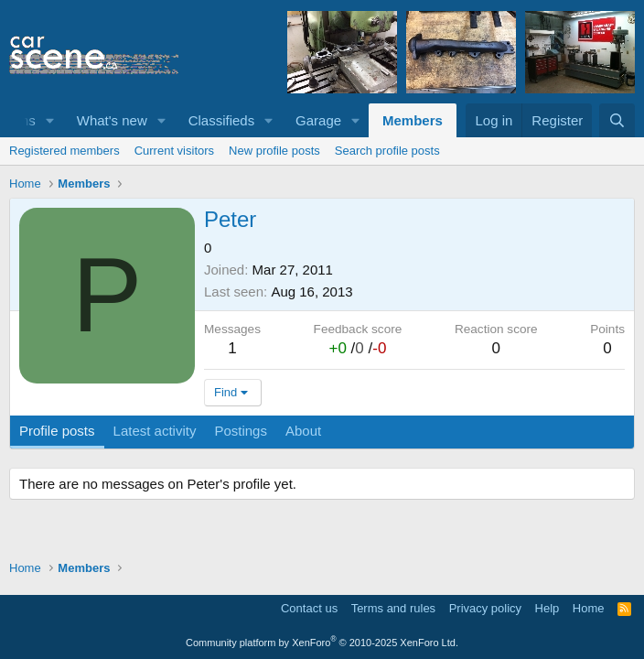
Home (589, 608)
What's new (112, 120)
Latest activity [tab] (155, 431)
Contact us (309, 608)
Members (413, 120)
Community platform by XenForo (322, 643)
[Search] (617, 120)
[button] (50, 120)
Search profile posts (387, 151)
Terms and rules (393, 608)
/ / (357, 348)
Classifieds (222, 120)
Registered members (64, 151)
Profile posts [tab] (57, 431)
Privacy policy (485, 608)
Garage (318, 120)
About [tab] (303, 431)
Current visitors (174, 151)
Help (547, 608)
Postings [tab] (241, 431)
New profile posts (274, 151)
